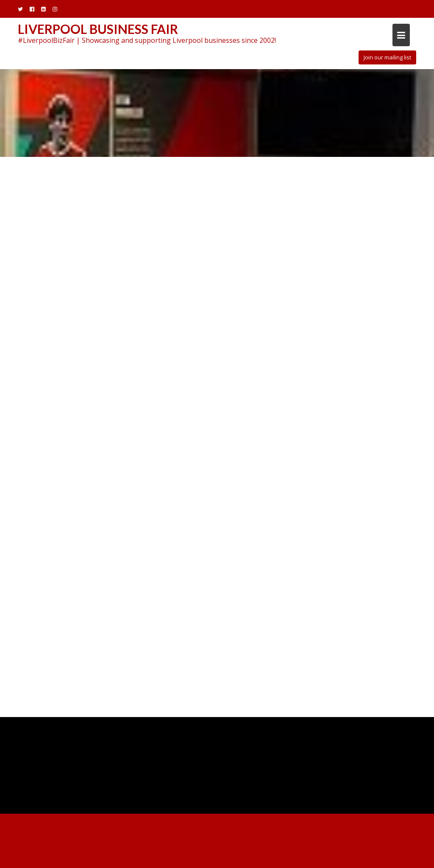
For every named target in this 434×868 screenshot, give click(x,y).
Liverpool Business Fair (98, 29)
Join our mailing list (387, 57)
